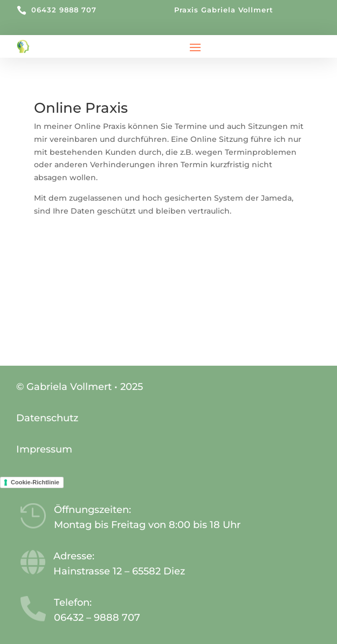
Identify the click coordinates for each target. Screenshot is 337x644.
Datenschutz (47, 418)
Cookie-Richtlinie (35, 482)
